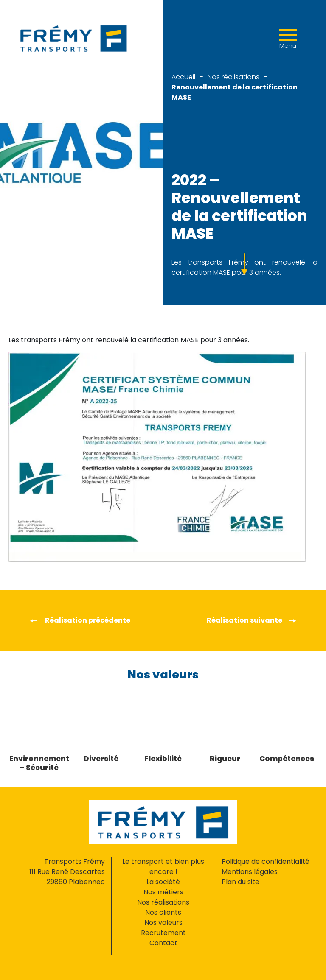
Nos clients (163, 912)
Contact (163, 943)
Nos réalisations (233, 77)
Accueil (183, 77)
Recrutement (163, 933)
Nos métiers (163, 892)
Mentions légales (250, 872)
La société (163, 882)
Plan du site (240, 882)
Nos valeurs (163, 923)
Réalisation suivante (252, 620)
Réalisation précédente (80, 620)
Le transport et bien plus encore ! (163, 867)
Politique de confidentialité (266, 861)
